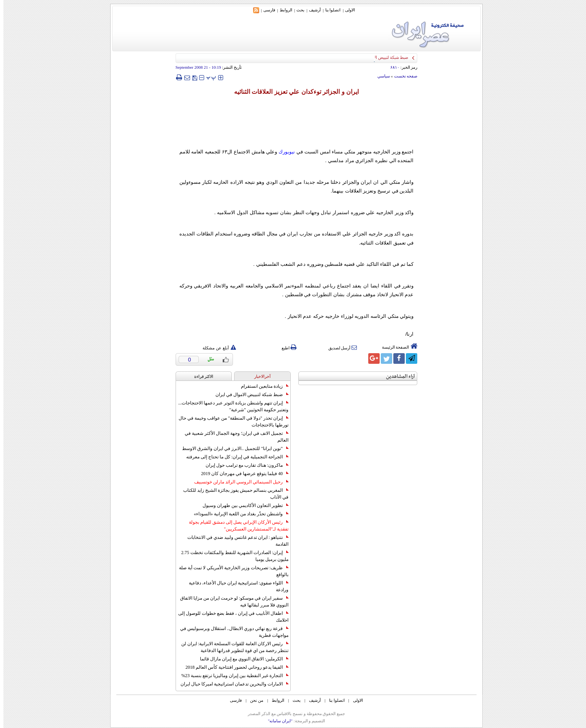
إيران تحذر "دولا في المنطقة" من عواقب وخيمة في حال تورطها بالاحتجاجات (230, 422)
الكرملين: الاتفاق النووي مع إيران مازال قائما (241, 659)
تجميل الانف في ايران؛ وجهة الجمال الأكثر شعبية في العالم (233, 437)
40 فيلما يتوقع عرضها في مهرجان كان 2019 (241, 474)
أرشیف (311, 10)
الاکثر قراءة (200, 376)
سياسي (380, 76)
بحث (297, 10)
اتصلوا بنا (330, 10)
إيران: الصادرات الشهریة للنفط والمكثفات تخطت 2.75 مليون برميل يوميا (231, 556)
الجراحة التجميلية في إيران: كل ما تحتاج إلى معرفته (234, 457)
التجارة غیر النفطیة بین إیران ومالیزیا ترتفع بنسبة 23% (231, 676)
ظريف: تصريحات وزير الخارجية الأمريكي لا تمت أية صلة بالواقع (230, 571)
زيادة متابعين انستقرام (261, 386)
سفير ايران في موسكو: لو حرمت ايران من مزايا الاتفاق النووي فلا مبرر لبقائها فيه (231, 602)
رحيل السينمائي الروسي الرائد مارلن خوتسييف (238, 482)
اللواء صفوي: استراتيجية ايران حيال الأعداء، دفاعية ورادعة (235, 586)
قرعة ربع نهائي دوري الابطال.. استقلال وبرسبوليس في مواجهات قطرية (231, 632)
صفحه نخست (402, 76)
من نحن (253, 700)
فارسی (266, 10)
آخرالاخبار (259, 376)
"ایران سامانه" (277, 721)
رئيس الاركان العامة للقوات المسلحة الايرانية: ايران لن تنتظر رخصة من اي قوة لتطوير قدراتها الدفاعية (231, 647)
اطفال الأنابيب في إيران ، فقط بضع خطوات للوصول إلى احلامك (230, 617)
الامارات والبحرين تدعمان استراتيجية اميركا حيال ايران (231, 684)
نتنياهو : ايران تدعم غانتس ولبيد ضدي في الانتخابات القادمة (234, 541)
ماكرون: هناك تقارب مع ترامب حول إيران (244, 465)
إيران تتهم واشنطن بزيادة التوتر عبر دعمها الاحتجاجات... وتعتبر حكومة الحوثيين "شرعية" (230, 406)
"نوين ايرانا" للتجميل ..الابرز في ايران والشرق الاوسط (232, 448)
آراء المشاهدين (397, 377)
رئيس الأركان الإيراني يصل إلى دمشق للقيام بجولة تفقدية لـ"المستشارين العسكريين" (235, 526)
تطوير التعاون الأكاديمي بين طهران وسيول (242, 505)
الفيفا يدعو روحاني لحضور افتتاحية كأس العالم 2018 (234, 667)
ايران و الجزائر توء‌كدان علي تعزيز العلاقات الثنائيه (293, 92)
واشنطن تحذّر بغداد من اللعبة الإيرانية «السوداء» (238, 514)
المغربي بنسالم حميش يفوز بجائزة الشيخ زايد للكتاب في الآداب (232, 494)
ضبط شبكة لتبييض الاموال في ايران (249, 395)
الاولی (347, 10)
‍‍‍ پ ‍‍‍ (208, 77)
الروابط (283, 10)
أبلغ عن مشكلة (216, 348)
